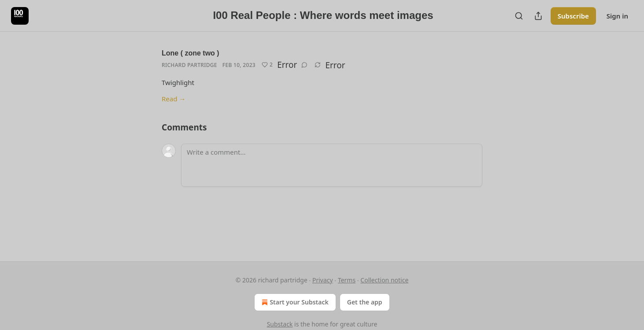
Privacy (323, 280)
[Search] (519, 16)
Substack (280, 324)
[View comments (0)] (304, 65)
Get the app (365, 302)
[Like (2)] (267, 65)
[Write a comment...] (332, 165)
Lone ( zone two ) (191, 53)
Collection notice (384, 280)
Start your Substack (294, 302)
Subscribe (573, 16)
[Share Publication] (538, 16)
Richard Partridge (189, 65)
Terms (347, 280)
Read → (174, 99)
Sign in (617, 16)
